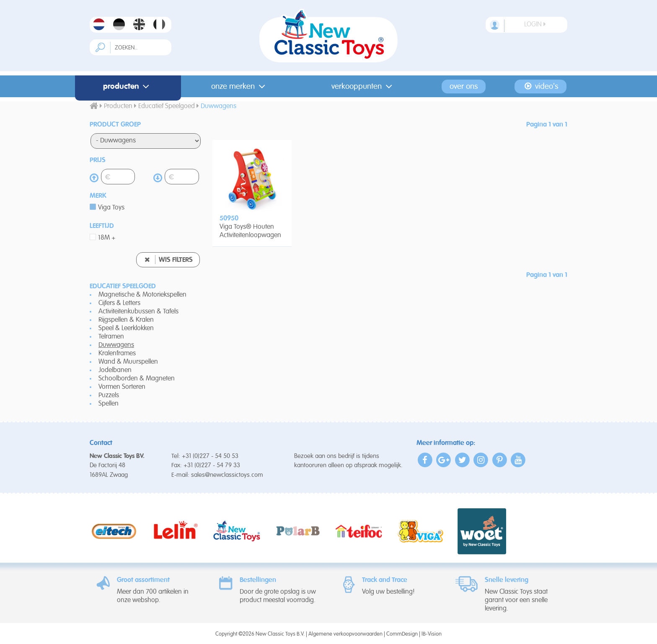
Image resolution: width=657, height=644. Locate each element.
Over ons (464, 87)
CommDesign (402, 634)
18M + (107, 238)
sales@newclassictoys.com (227, 475)
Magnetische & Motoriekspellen (142, 295)
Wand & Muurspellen (128, 362)
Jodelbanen (115, 370)
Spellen (109, 404)
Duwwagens (116, 345)
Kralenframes (117, 354)
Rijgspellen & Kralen (126, 320)
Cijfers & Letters (119, 303)
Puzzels (109, 396)
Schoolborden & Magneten (137, 379)
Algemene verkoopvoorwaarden (345, 634)
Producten (128, 87)
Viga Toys (111, 208)
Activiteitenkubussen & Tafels (138, 312)
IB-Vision (432, 634)
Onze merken (240, 87)
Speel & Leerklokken (126, 328)
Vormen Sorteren (122, 387)
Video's (541, 86)
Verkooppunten (363, 87)
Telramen (111, 337)
